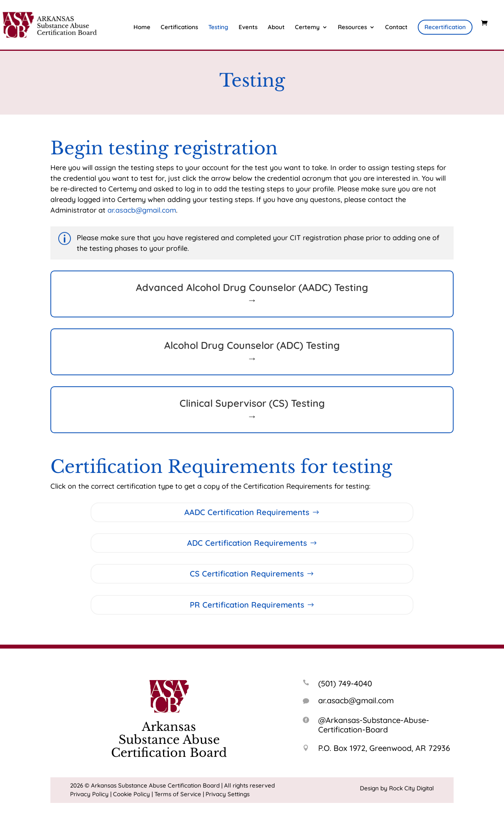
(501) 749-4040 (345, 683)
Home (142, 28)
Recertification (445, 27)
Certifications (179, 28)
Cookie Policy (132, 794)
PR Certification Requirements (247, 605)
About (276, 28)
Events (248, 28)
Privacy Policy (89, 794)
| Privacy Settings (226, 794)
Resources (352, 28)
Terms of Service (178, 794)
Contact (396, 28)
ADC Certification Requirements (247, 543)
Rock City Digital (411, 788)
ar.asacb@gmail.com (142, 210)
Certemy (307, 28)
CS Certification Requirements (247, 574)
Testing (218, 28)
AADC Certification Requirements (247, 512)
